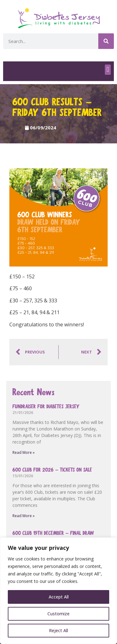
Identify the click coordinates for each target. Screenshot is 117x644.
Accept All (59, 597)
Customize (58, 614)
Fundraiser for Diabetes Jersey (46, 407)
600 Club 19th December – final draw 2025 (53, 537)
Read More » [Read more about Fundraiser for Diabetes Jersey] (24, 452)
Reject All (58, 630)
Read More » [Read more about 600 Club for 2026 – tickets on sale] (24, 516)
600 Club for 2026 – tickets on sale (52, 470)
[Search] (106, 41)
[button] (108, 70)
